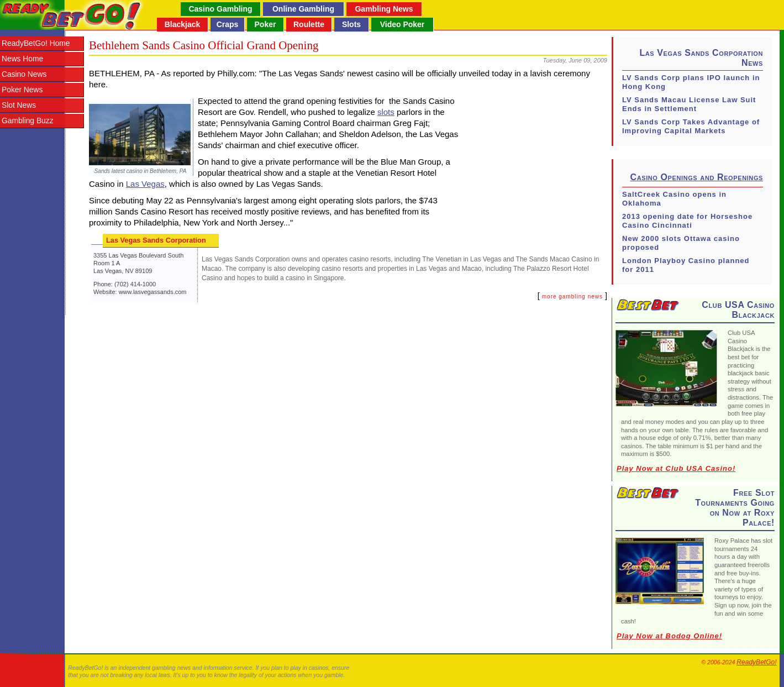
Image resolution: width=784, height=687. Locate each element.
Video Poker (402, 24)
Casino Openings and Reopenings (697, 177)
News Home (22, 59)
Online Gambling (303, 9)
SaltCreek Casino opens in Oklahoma (674, 199)
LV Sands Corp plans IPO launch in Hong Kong (691, 82)
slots (386, 112)
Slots (351, 24)
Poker (265, 24)
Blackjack (183, 24)
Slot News (19, 105)
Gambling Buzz (28, 121)
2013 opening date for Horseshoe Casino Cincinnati (687, 221)
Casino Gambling (220, 9)
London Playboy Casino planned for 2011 (686, 265)
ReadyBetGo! (756, 662)
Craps (228, 24)
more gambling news (572, 297)
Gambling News (384, 9)
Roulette (309, 24)
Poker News (22, 90)
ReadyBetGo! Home (36, 43)
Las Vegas (145, 184)
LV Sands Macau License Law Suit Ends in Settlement (689, 104)
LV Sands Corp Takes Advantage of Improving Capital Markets (691, 126)
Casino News (24, 74)
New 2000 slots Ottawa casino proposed (681, 243)
